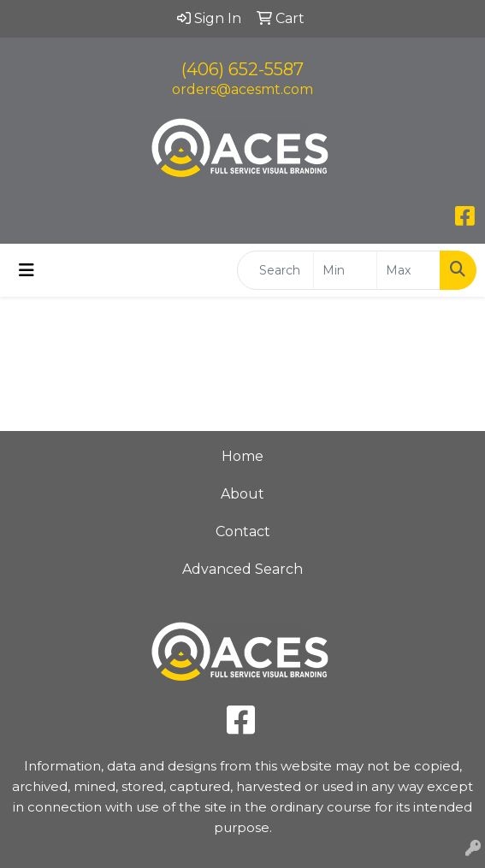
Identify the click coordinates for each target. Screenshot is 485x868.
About (242, 494)
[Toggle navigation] (27, 270)
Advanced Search (242, 569)
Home (242, 456)
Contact (243, 531)
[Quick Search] (275, 270)
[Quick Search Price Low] (345, 270)
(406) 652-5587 (242, 69)
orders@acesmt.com (242, 89)
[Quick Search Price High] (408, 270)
